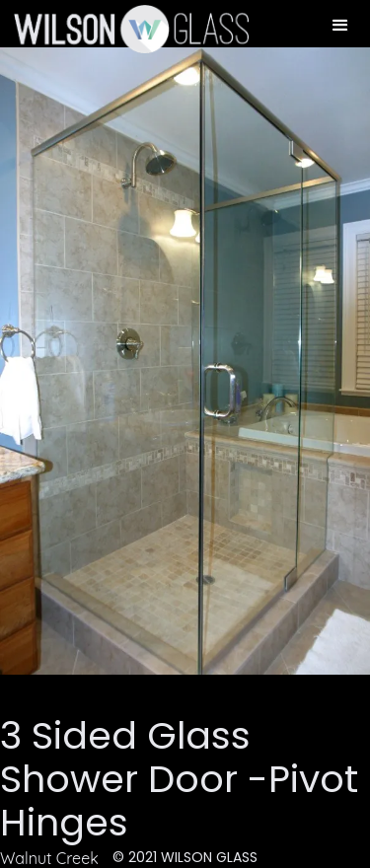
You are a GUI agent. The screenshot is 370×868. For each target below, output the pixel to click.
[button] (340, 26)
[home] (124, 29)
